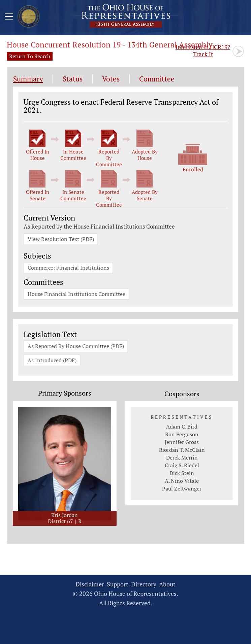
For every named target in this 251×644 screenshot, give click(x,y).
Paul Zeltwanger (182, 489)
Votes (111, 79)
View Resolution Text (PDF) (61, 239)
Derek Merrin (182, 459)
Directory (144, 585)
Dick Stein (182, 474)
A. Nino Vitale (182, 482)
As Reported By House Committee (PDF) (76, 347)
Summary (28, 79)
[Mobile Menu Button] (9, 18)
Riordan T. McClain (182, 451)
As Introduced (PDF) (52, 361)
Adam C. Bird (182, 428)
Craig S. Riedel (182, 466)
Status (73, 79)
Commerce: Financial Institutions (68, 268)
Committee (157, 79)
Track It (203, 50)
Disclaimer (90, 585)
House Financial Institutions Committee (76, 295)
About (167, 585)
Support (118, 585)
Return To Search (30, 56)
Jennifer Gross (182, 443)
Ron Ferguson (182, 435)
